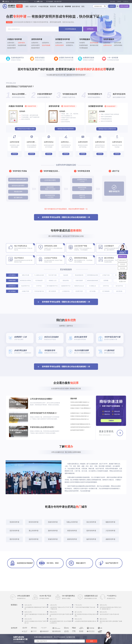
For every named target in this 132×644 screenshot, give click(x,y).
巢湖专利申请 (72, 539)
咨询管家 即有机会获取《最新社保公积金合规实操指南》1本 (66, 217)
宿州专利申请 (91, 531)
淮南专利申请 (53, 522)
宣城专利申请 (53, 539)
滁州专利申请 (53, 531)
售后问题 (122, 268)
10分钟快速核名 (70, 29)
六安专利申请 (110, 531)
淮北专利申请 (91, 522)
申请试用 (122, 264)
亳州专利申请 (14, 539)
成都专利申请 (110, 539)
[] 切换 (39, 1)
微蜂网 (119, 1)
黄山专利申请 (34, 531)
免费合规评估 (122, 260)
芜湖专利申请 (14, 522)
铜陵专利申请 (110, 522)
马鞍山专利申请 (72, 522)
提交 (92, 641)
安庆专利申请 (14, 531)
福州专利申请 (91, 539)
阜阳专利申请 (72, 531)
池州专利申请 (34, 539)
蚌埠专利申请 (34, 522)
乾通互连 (126, 1)
